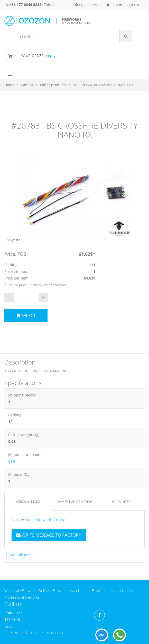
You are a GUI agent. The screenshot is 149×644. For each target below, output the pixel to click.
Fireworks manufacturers (112, 591)
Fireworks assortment (70, 591)
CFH (12, 461)
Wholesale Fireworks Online (27, 591)
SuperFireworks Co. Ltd (46, 520)
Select (26, 315)
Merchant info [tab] (28, 502)
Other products (53, 85)
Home (9, 85)
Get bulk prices (19, 555)
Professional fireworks (22, 597)
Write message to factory (49, 535)
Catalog (27, 85)
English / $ (86, 5)
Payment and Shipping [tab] (74, 502)
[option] (74, 200)
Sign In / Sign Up (123, 5)
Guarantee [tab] (121, 502)
